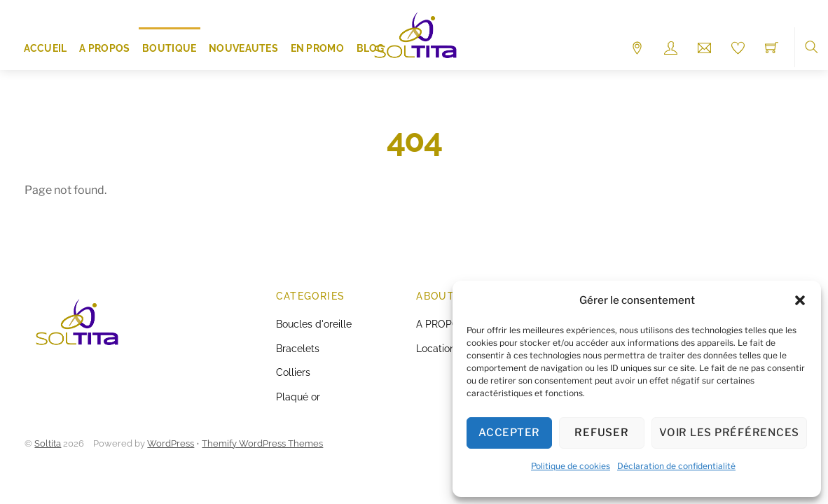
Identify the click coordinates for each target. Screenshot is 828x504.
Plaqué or (298, 397)
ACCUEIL (46, 48)
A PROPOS (104, 48)
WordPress (171, 443)
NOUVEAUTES (243, 48)
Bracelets (298, 348)
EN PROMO (317, 48)
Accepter (509, 433)
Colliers (293, 372)
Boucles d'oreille (314, 324)
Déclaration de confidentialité (676, 466)
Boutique (169, 48)
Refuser (601, 433)
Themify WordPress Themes (262, 443)
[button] (800, 300)
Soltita (48, 443)
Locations (438, 348)
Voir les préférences (729, 433)
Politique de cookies (571, 466)
